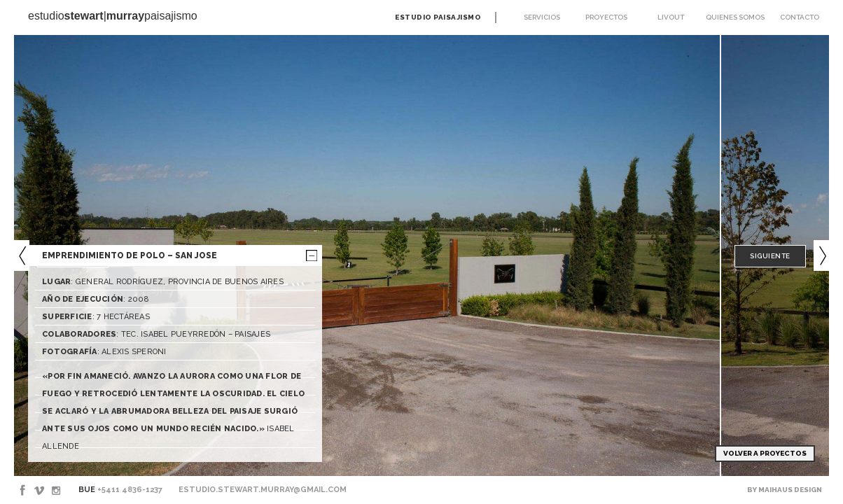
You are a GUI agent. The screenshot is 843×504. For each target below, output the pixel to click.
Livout (671, 17)
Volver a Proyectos (765, 453)
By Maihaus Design (785, 490)
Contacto (800, 17)
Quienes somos (735, 17)
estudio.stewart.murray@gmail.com (263, 490)
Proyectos (606, 17)
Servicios (542, 17)
